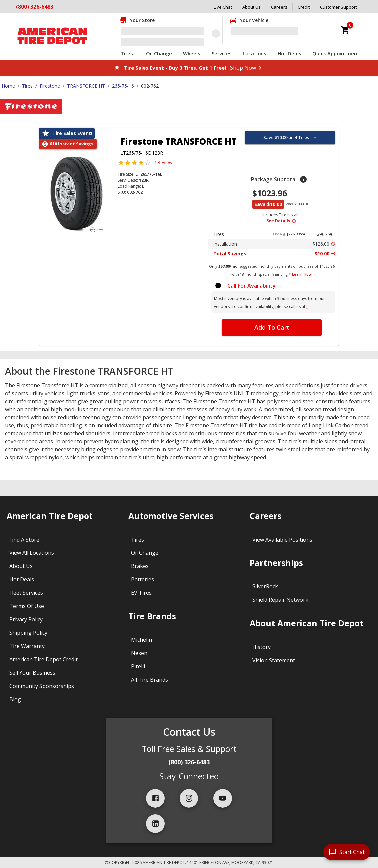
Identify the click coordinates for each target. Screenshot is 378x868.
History (262, 647)
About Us (252, 7)
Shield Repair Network (280, 600)
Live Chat (223, 7)
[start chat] (347, 852)
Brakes (140, 566)
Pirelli (138, 666)
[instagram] (189, 798)
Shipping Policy (28, 633)
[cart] (345, 30)
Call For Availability (252, 286)
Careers (279, 7)
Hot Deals (290, 53)
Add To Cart (272, 327)
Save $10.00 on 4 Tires (291, 138)
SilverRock (265, 586)
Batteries (142, 579)
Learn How (302, 274)
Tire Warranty (27, 646)
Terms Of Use (27, 606)
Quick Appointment (336, 53)
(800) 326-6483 (35, 7)
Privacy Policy (26, 619)
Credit (304, 7)
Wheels (192, 53)
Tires (127, 53)
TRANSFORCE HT (86, 86)
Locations (255, 53)
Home (8, 86)
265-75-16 (123, 86)
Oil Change (159, 53)
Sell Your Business (32, 673)
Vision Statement (274, 660)
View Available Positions (282, 540)
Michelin (141, 640)
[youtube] (223, 798)
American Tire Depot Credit (43, 659)
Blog (15, 699)
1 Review (163, 162)
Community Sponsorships (42, 686)
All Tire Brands (149, 680)
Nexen (139, 653)
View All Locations (32, 553)
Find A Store (24, 540)
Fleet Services (26, 593)
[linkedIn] (155, 824)
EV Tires (141, 593)
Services (222, 53)
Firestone (50, 86)
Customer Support (339, 7)
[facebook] (155, 798)
